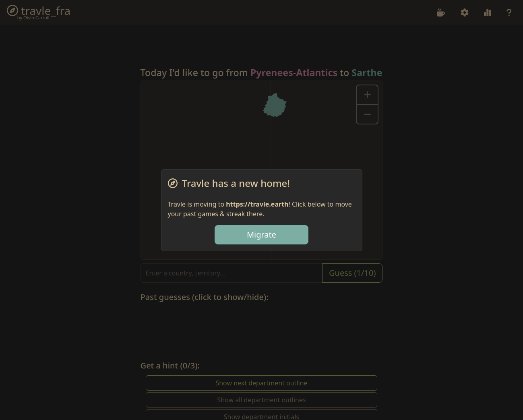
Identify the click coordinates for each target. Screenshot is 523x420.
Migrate (261, 235)
